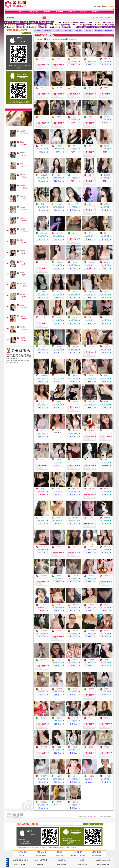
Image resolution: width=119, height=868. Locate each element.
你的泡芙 (107, 776)
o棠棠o (91, 117)
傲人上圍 (107, 59)
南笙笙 (106, 689)
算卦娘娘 (23, 327)
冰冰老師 (60, 346)
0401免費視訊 (78, 852)
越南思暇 (23, 196)
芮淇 (74, 117)
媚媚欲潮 (23, 153)
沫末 (58, 375)
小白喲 (43, 547)
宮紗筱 (59, 401)
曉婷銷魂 (44, 576)
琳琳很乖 (76, 547)
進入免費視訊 (73, 62)
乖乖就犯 (60, 262)
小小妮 (106, 401)
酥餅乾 (59, 117)
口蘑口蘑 (76, 576)
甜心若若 (60, 233)
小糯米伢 (60, 146)
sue (42, 518)
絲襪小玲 (91, 175)
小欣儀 (43, 291)
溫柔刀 (22, 262)
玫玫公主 (60, 59)
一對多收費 (99, 31)
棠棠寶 (43, 346)
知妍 (90, 459)
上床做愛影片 (41, 865)
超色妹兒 (76, 346)
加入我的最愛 (108, 17)
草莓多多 (91, 375)
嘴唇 (74, 146)
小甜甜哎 (91, 776)
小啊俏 (106, 291)
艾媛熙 (75, 59)
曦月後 (59, 631)
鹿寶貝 (106, 660)
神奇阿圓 (76, 204)
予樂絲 (43, 59)
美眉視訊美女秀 (82, 865)
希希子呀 (44, 776)
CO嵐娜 (107, 488)
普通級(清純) (73, 39)
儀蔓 (21, 240)
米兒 (74, 88)
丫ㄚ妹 (75, 689)
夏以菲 (106, 430)
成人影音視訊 (97, 852)
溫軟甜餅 (23, 175)
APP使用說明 (88, 824)
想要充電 (91, 488)
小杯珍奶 (91, 631)
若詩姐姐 (107, 718)
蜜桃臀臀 (60, 689)
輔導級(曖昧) (62, 39)
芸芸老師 (91, 291)
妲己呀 (59, 459)
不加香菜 (44, 317)
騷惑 (43, 488)
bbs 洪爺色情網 (41, 855)
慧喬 (90, 88)
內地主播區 (68, 31)
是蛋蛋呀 (91, 346)
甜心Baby (44, 88)
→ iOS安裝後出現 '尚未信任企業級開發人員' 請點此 (31, 848)
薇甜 (58, 605)
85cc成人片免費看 (20, 865)
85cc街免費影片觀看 (41, 860)
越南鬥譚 (23, 316)
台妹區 (58, 31)
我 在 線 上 (89, 65)
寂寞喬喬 (107, 346)
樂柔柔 (106, 88)
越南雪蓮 (23, 131)
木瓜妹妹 (76, 518)
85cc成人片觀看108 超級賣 (20, 860)
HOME (97, 17)
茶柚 (90, 718)
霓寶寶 (75, 291)
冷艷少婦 (44, 262)
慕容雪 (59, 802)
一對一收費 (109, 31)
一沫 (90, 59)
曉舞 (90, 317)
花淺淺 (22, 305)
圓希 (106, 375)
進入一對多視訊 (42, 149)
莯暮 (43, 204)
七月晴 (91, 518)
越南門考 (91, 430)
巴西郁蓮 (91, 605)
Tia (42, 146)
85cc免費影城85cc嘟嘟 (103, 860)
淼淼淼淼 (60, 547)
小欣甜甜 (23, 229)
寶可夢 (59, 430)
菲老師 (75, 262)
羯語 (90, 233)
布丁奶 (43, 430)
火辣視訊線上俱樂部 (103, 865)
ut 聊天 (82, 860)
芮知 (58, 175)
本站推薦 (78, 31)
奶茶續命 (60, 88)
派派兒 (75, 233)
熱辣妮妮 (23, 186)
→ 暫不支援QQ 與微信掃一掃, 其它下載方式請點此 (61, 848)
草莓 (106, 459)
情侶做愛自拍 (61, 865)
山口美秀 (23, 284)
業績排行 (38, 31)
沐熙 (43, 401)
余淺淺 (22, 273)
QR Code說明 (26, 33)
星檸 (90, 146)
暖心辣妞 (107, 605)
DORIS (75, 175)
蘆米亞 (75, 660)
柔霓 (58, 291)
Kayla (59, 660)
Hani (42, 117)
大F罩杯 (107, 117)
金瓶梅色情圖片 (97, 855)
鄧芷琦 (91, 576)
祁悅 (58, 518)
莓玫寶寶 (23, 338)
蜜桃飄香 (23, 251)
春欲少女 (107, 317)
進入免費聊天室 (58, 520)
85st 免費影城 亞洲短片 (78, 855)
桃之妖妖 (44, 233)
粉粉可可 (76, 317)
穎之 (106, 233)
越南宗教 (44, 718)
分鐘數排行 (48, 31)
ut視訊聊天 (22, 855)
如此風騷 (44, 660)
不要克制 (23, 294)
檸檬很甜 (60, 317)
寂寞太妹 (91, 401)
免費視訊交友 (59, 855)
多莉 (21, 164)
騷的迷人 (107, 262)
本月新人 (89, 31)
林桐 (90, 204)
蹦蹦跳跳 (107, 175)
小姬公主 (76, 488)
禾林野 (106, 631)
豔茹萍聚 (23, 207)
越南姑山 (107, 204)
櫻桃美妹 (107, 518)
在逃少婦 (44, 175)
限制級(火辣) (50, 39)
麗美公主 (44, 802)
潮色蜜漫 (76, 605)
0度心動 (22, 218)
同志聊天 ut (61, 860)
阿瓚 (58, 488)
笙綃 (74, 776)
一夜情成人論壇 (41, 852)
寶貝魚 (106, 146)
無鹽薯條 (91, 262)
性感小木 (76, 459)
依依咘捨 (60, 204)
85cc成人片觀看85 (22, 852)
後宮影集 (59, 852)
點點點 (22, 142)
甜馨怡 (91, 547)
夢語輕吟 (44, 631)
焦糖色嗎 (76, 375)
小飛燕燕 (44, 375)
